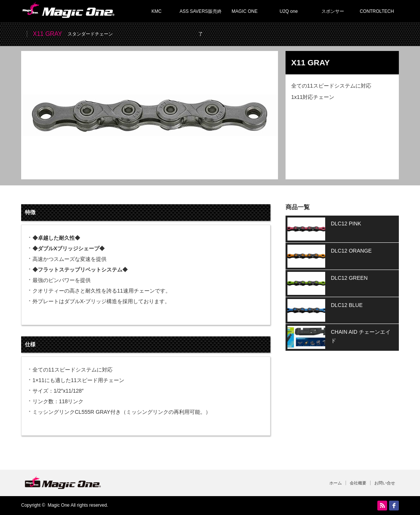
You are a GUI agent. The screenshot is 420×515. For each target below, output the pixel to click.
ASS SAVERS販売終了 (200, 16)
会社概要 (358, 483)
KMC (157, 11)
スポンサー (333, 11)
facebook (394, 506)
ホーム (336, 483)
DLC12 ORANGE (351, 251)
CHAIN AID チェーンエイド (361, 336)
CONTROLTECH (377, 11)
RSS (382, 506)
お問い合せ (385, 483)
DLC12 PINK (346, 224)
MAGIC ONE (245, 11)
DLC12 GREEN (349, 278)
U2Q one (289, 11)
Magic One (59, 505)
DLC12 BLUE (347, 305)
